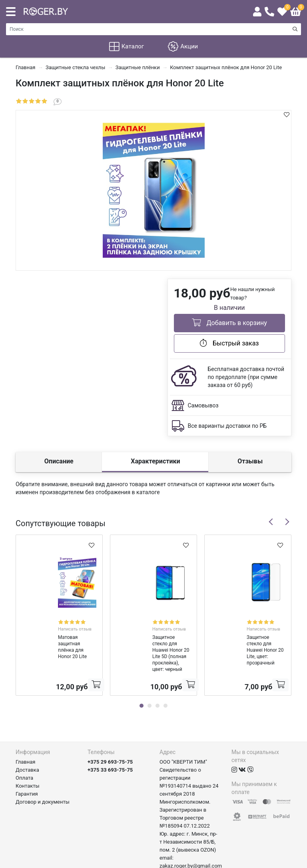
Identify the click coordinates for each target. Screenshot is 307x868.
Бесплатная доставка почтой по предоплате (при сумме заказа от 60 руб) (246, 377)
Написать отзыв (70, 622)
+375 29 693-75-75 (110, 736)
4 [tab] (165, 680)
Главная (25, 736)
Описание (59, 461)
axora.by (282, 862)
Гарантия (27, 768)
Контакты (28, 760)
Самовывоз (203, 405)
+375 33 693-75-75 (110, 744)
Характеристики (155, 461)
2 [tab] (150, 680)
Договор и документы (43, 776)
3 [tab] (157, 680)
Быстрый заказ (229, 343)
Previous (271, 522)
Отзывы (250, 461)
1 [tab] (142, 680)
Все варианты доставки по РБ (227, 426)
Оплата (24, 752)
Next (287, 522)
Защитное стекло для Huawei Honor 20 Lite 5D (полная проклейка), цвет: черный (149, 637)
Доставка (27, 744)
